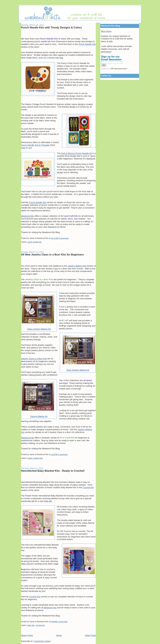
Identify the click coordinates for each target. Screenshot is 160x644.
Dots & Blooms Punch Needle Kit (76, 153)
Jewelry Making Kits (77, 266)
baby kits (31, 625)
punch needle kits (35, 242)
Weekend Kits (27, 216)
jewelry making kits (35, 458)
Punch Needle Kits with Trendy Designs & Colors (51, 27)
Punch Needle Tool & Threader (35, 145)
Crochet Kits (88, 487)
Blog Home (106, 31)
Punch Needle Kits (87, 44)
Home (59, 635)
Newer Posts (27, 635)
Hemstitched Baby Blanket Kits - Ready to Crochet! (53, 471)
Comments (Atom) (42, 641)
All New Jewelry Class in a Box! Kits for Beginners (52, 254)
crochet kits (40, 625)
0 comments (64, 238)
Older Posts (90, 635)
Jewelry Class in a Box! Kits (34, 359)
